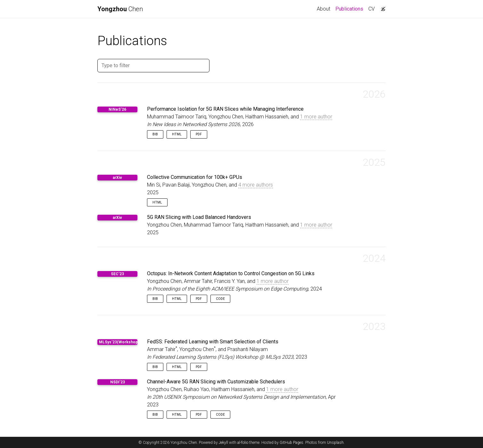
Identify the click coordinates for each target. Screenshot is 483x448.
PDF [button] (199, 134)
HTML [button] (177, 134)
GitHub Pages (291, 443)
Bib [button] (155, 134)
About (323, 9)
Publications (351, 8)
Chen (120, 9)
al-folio (243, 443)
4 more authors (256, 185)
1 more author (316, 117)
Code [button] (220, 299)
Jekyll (223, 443)
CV (372, 9)
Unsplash (335, 443)
